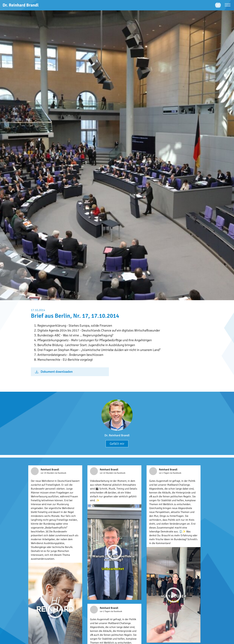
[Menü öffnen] (228, 5)
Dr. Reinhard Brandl (117, 435)
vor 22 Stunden (107, 473)
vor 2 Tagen (164, 473)
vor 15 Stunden (48, 473)
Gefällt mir (117, 444)
